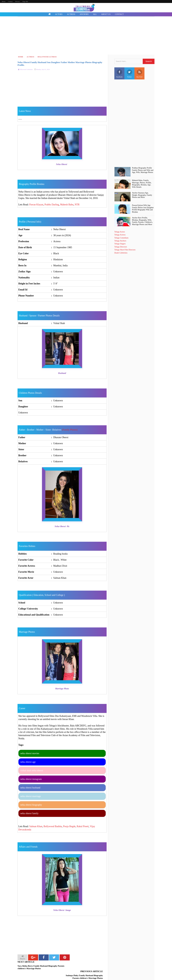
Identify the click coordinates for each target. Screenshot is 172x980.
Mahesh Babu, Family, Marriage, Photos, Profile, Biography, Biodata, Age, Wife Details (142, 184)
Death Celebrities (121, 253)
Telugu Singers (120, 244)
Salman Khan (36, 826)
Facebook (119, 74)
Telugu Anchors (120, 241)
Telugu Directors (121, 247)
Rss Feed (139, 74)
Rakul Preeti (83, 826)
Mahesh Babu (67, 205)
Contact (10, 1)
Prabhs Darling (52, 205)
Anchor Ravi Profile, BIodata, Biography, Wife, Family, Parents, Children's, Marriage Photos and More (142, 221)
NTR (77, 205)
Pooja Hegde (69, 826)
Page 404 (25, 1)
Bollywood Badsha (53, 826)
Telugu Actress (120, 235)
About (4, 1)
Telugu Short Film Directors (125, 250)
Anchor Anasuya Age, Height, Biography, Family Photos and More (142, 195)
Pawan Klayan (36, 205)
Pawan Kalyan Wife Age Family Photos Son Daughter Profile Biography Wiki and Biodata (143, 209)
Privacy (18, 1)
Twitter (129, 74)
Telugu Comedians (121, 238)
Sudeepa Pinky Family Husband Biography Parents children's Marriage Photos (84, 967)
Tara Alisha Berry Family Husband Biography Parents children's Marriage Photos (37, 967)
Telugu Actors (120, 232)
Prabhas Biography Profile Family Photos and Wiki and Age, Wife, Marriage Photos (143, 170)
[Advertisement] (86, 36)
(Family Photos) (70, 430)
